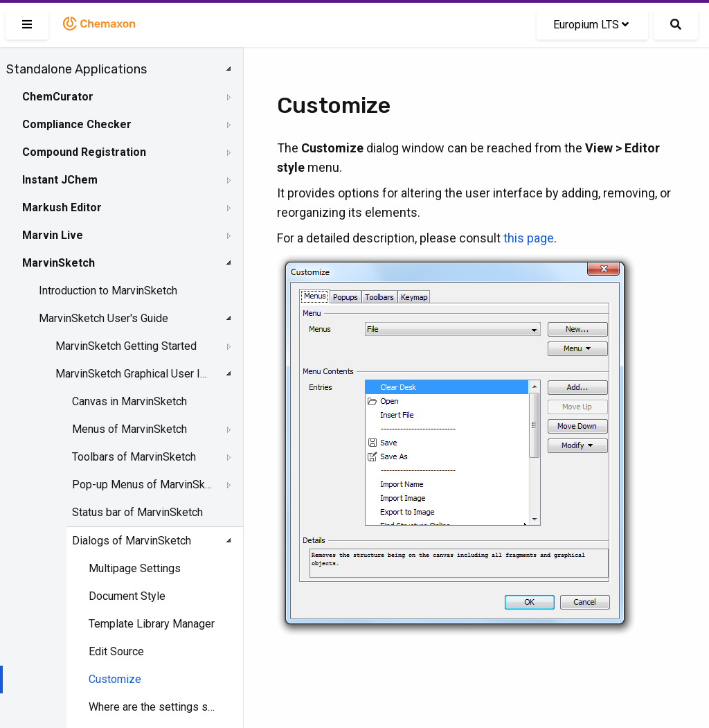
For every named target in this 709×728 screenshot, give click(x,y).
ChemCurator (58, 97)
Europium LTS (591, 25)
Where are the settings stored (153, 707)
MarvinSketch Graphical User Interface (133, 374)
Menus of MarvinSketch (129, 429)
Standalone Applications (77, 69)
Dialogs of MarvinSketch (132, 541)
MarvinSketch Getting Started (126, 346)
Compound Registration (84, 152)
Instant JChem (60, 180)
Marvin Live (53, 235)
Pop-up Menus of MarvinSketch (143, 485)
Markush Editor (62, 207)
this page (529, 238)
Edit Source (116, 651)
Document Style (127, 596)
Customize (115, 679)
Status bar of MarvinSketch (137, 512)
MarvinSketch (59, 263)
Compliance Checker (77, 124)
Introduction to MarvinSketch (108, 291)
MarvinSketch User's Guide (104, 318)
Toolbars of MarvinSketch (134, 457)
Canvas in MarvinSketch (129, 401)
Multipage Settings (135, 568)
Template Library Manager (152, 624)
